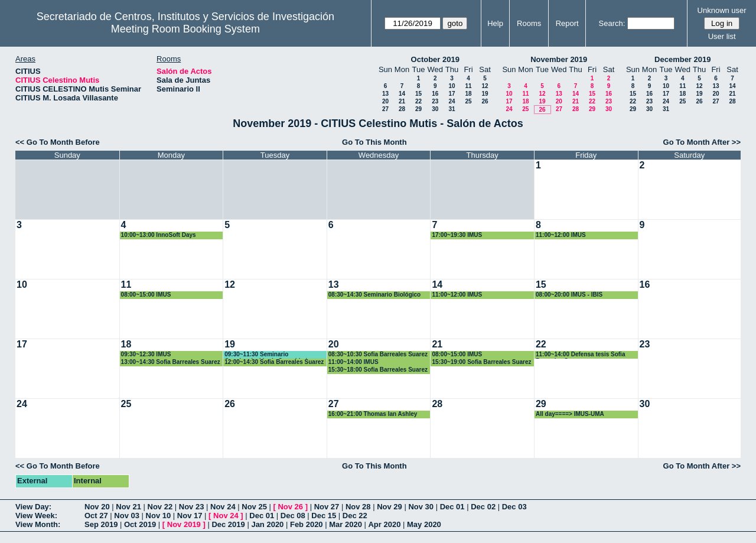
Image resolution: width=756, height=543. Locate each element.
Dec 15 (324, 516)
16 (435, 94)
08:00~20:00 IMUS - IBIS (569, 295)
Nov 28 (358, 507)
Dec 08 (293, 516)
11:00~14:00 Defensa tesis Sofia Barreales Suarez (580, 355)
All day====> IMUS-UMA (570, 414)
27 (385, 109)
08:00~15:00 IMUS (146, 295)
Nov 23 (192, 507)
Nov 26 (290, 507)
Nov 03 (127, 516)
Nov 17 (190, 516)
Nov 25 (254, 507)
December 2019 (682, 59)
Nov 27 (327, 507)
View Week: (36, 516)
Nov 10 (159, 516)
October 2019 (435, 59)
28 (402, 109)
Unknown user (722, 10)
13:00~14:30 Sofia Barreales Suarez (171, 362)
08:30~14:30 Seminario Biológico (374, 295)
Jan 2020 (267, 524)
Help (495, 23)
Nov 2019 (184, 524)
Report (567, 23)
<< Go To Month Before (58, 142)
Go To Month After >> (702, 142)
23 (435, 101)
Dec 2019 (228, 524)
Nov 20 (97, 507)
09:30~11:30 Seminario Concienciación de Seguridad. (267, 355)
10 (452, 86)
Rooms (529, 23)
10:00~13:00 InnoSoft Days (159, 235)
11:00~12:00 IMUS (561, 235)
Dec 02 (483, 507)
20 (385, 101)
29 (418, 109)
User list (722, 36)
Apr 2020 (384, 524)
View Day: (33, 507)
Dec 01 (452, 507)
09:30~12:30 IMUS (146, 354)
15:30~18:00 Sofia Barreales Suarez (378, 370)
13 (385, 94)
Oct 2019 (140, 524)
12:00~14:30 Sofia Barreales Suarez (274, 362)
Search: (612, 23)
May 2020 (424, 524)
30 (435, 109)
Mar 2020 (346, 524)
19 (485, 94)
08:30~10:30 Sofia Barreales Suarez (378, 354)
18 (468, 94)
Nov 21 (128, 507)
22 (418, 101)
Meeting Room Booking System (185, 29)
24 (452, 101)
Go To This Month (374, 142)
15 (418, 94)
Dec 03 (514, 507)
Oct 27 (96, 516)
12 (485, 86)
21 (402, 101)
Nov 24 (223, 507)
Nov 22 (160, 507)
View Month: (38, 524)
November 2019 (559, 59)
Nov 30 (421, 507)
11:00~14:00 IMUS (353, 362)
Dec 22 (355, 516)
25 (468, 101)
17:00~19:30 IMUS (457, 235)
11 (468, 86)
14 (402, 94)
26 (485, 101)
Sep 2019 (101, 524)
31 (452, 109)
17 (452, 94)
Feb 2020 (307, 524)
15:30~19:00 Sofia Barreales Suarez (481, 362)
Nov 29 (390, 507)
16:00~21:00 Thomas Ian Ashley (373, 414)
